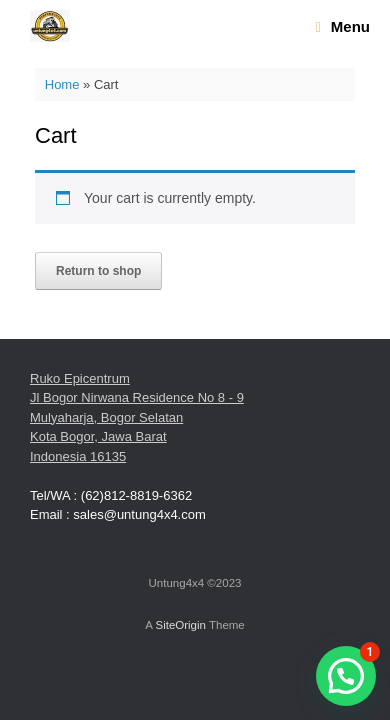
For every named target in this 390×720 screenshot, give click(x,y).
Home (62, 84)
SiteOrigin (180, 625)
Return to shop (98, 271)
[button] (346, 676)
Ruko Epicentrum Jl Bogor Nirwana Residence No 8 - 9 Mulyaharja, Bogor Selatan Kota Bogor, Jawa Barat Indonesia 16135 (137, 417)
